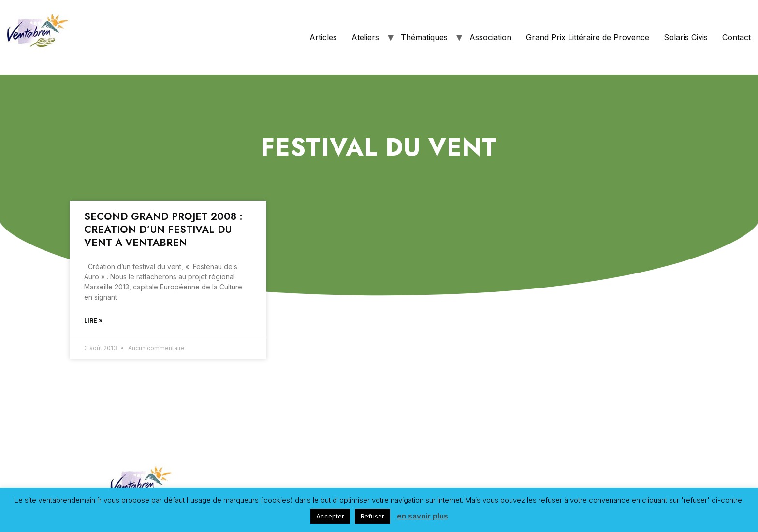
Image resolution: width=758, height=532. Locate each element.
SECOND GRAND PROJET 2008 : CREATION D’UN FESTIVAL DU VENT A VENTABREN (163, 230)
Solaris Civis (686, 37)
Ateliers (365, 37)
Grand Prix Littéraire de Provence (588, 37)
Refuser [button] (372, 516)
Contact (736, 37)
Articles (323, 37)
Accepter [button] (330, 516)
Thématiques (424, 37)
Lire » (93, 321)
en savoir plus (423, 516)
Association (490, 37)
